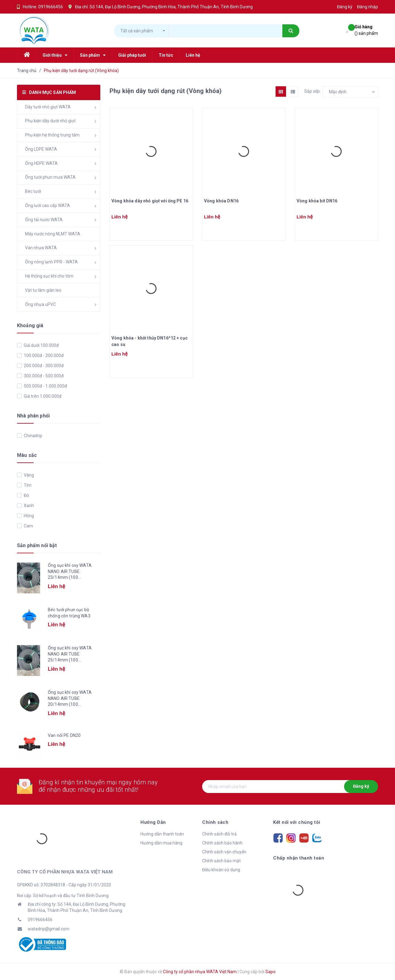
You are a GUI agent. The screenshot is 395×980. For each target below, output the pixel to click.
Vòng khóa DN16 (221, 201)
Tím (27, 485)
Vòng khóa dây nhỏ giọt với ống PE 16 (150, 201)
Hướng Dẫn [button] (153, 822)
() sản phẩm (366, 30)
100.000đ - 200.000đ (43, 356)
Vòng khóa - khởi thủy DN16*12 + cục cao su (150, 341)
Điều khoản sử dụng (221, 870)
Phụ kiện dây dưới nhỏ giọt (50, 121)
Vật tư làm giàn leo (43, 290)
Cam (28, 526)
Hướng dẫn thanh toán (162, 834)
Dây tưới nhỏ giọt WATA (48, 107)
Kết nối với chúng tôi (297, 822)
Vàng (28, 475)
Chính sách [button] (215, 822)
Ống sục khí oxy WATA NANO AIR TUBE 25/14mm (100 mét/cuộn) (70, 654)
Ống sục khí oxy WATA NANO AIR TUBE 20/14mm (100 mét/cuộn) (70, 699)
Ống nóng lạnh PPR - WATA (51, 262)
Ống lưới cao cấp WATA (48, 205)
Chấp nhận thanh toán (299, 858)
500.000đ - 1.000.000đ (45, 386)
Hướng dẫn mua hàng (161, 843)
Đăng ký (361, 786)
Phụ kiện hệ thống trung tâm (52, 135)
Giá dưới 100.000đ (41, 345)
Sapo (270, 972)
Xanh (28, 506)
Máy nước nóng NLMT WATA (53, 234)
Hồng (28, 516)
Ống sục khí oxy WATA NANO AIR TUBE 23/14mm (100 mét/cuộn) (70, 572)
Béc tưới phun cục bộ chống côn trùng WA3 (69, 613)
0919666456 (51, 7)
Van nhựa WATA (41, 248)
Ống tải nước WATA (44, 220)
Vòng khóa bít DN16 (317, 201)
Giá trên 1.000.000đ (42, 396)
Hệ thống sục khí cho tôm (49, 276)
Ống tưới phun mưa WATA (50, 177)
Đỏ (26, 495)
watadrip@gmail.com (49, 929)
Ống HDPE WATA (41, 163)
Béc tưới (33, 191)
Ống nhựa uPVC (40, 304)
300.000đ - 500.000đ (43, 376)
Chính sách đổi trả (219, 834)
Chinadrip (33, 436)
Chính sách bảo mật (221, 861)
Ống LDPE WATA (41, 149)
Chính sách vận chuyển (224, 852)
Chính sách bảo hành (222, 843)
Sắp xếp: (312, 91)
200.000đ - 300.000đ (43, 366)
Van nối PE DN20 (64, 735)
